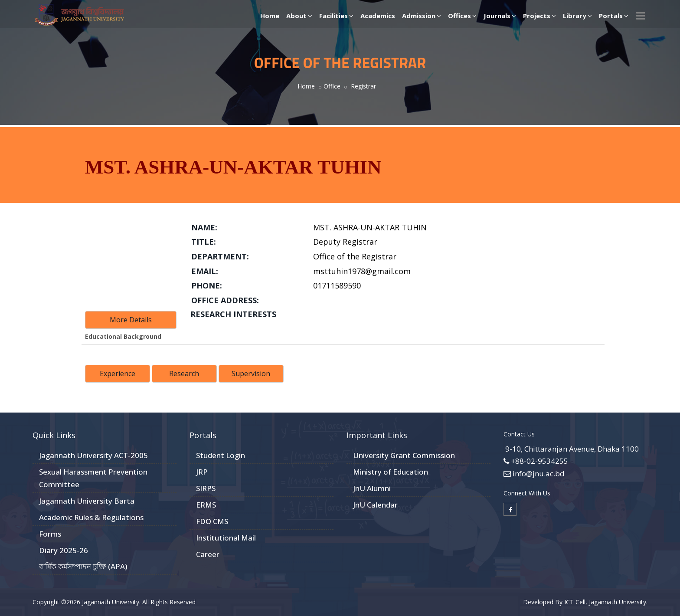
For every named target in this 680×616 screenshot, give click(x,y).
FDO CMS (212, 521)
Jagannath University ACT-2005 (93, 455)
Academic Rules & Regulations (91, 517)
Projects (539, 16)
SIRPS (206, 488)
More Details (131, 320)
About (299, 16)
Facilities (336, 16)
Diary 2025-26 (64, 550)
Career (208, 554)
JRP (202, 472)
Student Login (221, 455)
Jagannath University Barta (87, 501)
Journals (500, 16)
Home (270, 16)
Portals (614, 16)
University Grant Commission (404, 455)
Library (577, 16)
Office (332, 86)
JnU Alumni (372, 488)
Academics (378, 16)
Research (184, 374)
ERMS (206, 505)
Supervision (251, 374)
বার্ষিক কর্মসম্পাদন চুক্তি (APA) (83, 566)
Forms (50, 534)
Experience (118, 374)
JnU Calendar (375, 505)
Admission (422, 16)
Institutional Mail (226, 538)
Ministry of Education (391, 472)
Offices (462, 16)
